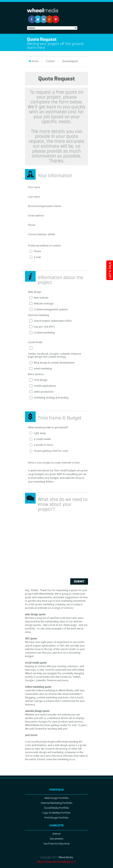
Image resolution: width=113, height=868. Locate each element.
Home (35, 61)
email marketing (43, 369)
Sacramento (57, 839)
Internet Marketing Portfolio (57, 803)
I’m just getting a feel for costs (51, 451)
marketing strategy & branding (51, 398)
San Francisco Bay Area (56, 844)
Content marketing (44, 333)
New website (41, 298)
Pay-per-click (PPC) (44, 327)
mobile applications (45, 386)
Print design (41, 380)
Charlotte (57, 825)
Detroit (56, 834)
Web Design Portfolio (57, 798)
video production (44, 392)
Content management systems (51, 309)
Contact (50, 61)
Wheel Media (66, 857)
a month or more (43, 445)
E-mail (37, 257)
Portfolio (57, 790)
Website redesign (44, 304)
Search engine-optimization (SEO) (53, 321)
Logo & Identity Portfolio (57, 813)
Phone (37, 251)
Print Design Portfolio (57, 818)
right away (40, 433)
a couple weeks (43, 439)
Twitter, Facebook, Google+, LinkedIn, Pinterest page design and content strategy (55, 355)
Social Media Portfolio (57, 808)
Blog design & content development (54, 363)
